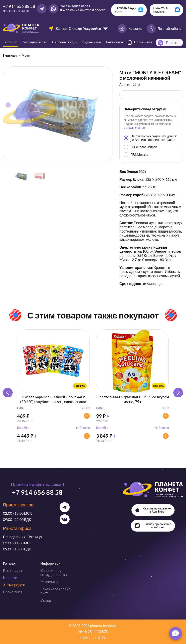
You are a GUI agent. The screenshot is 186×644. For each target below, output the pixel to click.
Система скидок (65, 42)
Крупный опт (92, 42)
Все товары (12, 571)
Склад (46, 600)
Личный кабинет (165, 29)
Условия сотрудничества (54, 573)
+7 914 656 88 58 (19, 6)
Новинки (10, 578)
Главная (10, 55)
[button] (178, 393)
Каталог (11, 42)
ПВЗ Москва (136, 155)
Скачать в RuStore (161, 10)
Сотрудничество (35, 42)
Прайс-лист (13, 592)
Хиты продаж (14, 585)
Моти (26, 55)
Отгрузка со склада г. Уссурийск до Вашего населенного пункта (150, 138)
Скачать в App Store (125, 10)
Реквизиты (114, 42)
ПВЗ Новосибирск (140, 147)
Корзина (130, 29)
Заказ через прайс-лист (56, 591)
